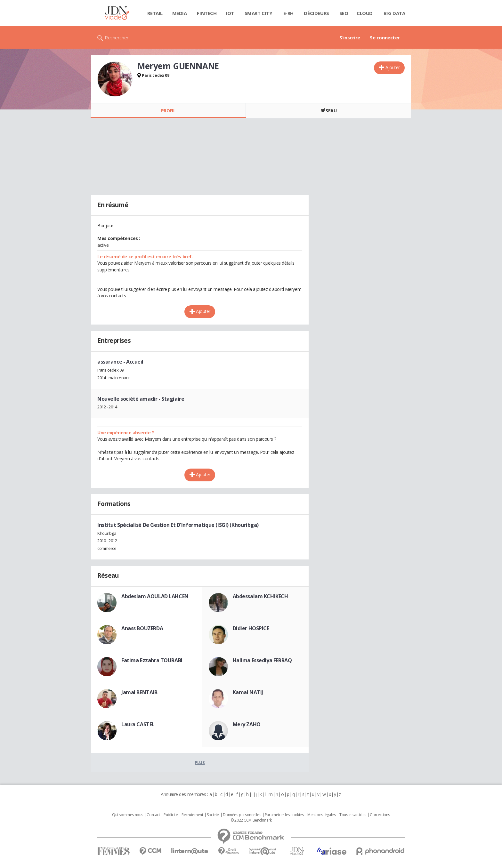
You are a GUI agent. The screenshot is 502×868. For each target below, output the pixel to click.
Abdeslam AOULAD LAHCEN (155, 596)
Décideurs (316, 13)
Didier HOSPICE (251, 628)
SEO (344, 13)
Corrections (380, 815)
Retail (155, 13)
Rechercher (117, 37)
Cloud (365, 13)
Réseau (328, 111)
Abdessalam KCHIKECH (260, 596)
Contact (153, 815)
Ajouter (393, 67)
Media (180, 13)
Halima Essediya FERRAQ (262, 660)
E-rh (288, 13)
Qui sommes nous (128, 815)
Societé (213, 815)
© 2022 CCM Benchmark (251, 820)
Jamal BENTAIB (139, 692)
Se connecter (385, 37)
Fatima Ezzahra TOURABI (152, 660)
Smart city (259, 13)
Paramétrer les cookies (284, 815)
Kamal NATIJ (248, 692)
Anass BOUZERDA (142, 628)
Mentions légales (321, 815)
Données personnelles (242, 815)
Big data (394, 13)
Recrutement (192, 815)
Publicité (171, 815)
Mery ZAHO (247, 724)
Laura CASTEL (138, 724)
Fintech (207, 13)
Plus (200, 762)
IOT (230, 13)
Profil (168, 111)
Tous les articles (353, 815)
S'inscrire (350, 37)
